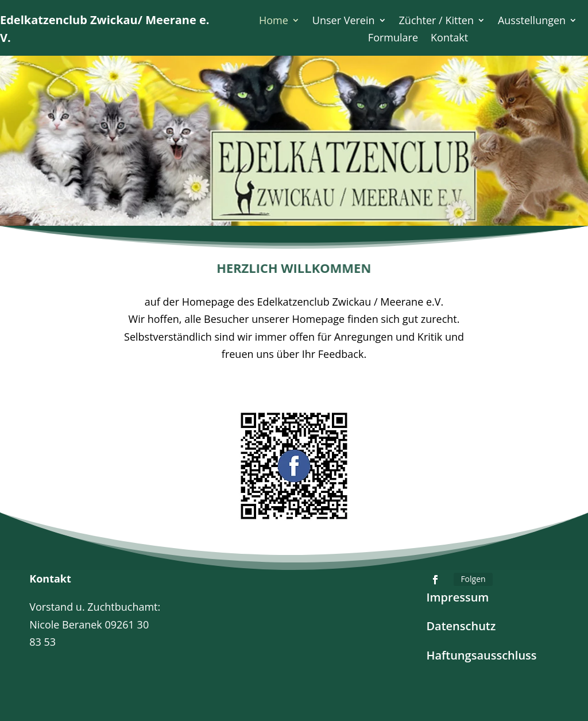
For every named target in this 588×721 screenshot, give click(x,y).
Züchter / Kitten (436, 22)
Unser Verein (344, 22)
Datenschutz (461, 626)
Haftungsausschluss (481, 655)
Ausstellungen (532, 22)
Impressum (457, 597)
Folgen (473, 579)
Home (274, 22)
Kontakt (449, 39)
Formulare (393, 39)
